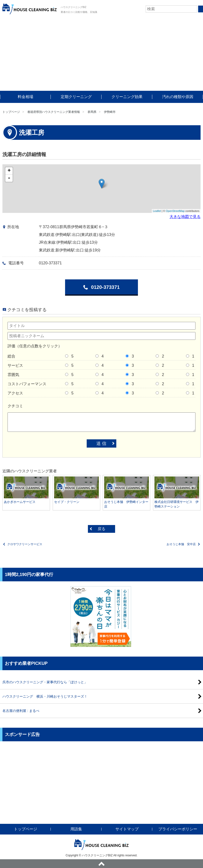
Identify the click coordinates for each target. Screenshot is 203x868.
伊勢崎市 (110, 112)
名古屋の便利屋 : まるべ (21, 711)
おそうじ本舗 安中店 (181, 544)
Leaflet (157, 211)
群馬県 (92, 112)
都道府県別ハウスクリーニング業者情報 (54, 112)
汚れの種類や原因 (178, 97)
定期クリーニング (76, 97)
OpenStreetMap (175, 211)
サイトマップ (127, 829)
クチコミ (15, 406)
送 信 (101, 443)
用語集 (76, 829)
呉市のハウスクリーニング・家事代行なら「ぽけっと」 (45, 682)
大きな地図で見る (185, 217)
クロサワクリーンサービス (25, 544)
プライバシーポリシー (178, 829)
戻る (101, 529)
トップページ (11, 112)
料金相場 (25, 97)
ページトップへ (101, 864)
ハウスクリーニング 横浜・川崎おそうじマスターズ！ (45, 696)
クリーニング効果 (127, 97)
